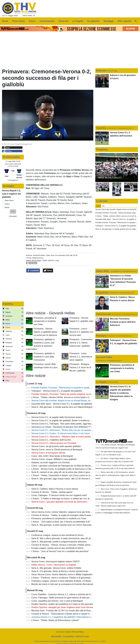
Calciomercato (104, 314)
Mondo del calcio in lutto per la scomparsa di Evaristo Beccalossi (62, 584)
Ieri (103, 206)
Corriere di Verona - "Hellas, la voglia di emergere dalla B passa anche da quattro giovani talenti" (77, 515)
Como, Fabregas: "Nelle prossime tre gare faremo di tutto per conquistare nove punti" (72, 598)
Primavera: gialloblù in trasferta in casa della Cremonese (44, 357)
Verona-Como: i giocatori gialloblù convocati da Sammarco (59, 502)
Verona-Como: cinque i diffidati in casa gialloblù (54, 459)
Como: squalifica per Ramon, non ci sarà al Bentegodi (57, 601)
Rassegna (101, 336)
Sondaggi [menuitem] (109, 21)
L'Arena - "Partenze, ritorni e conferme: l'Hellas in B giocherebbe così (64, 578)
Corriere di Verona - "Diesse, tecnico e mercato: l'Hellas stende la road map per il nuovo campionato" (79, 545)
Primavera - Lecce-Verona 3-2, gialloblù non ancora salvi (81, 332)
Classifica (8, 304)
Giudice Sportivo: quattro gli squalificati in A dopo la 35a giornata (62, 604)
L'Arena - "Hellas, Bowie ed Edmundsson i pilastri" (55, 620)
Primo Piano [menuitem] (19, 21)
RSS (87, 637)
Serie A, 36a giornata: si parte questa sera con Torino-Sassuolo (62, 525)
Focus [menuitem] (32, 21)
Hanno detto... (103, 271)
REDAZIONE (56, 637)
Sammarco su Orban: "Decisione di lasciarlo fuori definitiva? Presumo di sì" (67, 427)
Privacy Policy (78, 632)
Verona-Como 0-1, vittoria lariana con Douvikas (54, 443)
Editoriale (101, 71)
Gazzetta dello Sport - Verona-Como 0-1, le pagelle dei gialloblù (62, 404)
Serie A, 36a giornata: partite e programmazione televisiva (59, 542)
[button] (13, 212)
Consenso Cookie (63, 632)
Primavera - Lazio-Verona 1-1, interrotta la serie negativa (81, 357)
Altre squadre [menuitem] (125, 21)
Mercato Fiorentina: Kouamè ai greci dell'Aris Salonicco (123, 322)
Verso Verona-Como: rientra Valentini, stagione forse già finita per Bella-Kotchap (70, 512)
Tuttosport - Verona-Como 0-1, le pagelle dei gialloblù (57, 391)
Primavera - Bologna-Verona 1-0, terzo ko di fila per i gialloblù (80, 367)
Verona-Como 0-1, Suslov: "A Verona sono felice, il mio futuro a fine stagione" (68, 433)
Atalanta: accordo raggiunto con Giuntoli (50, 462)
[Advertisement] (60, 292)
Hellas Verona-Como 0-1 (110, 178)
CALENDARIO (68, 637)
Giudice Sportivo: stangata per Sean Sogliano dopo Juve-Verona (62, 607)
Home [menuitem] (5, 21)
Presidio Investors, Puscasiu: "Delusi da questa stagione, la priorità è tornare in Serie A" (73, 394)
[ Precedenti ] (13, 180)
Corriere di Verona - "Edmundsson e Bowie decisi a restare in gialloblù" (65, 614)
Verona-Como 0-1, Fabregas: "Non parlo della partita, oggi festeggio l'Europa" (68, 424)
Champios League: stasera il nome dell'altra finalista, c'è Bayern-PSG (65, 581)
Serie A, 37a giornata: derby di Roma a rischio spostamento (60, 571)
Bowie (7, 207)
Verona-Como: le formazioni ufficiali (48, 453)
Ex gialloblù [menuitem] (93, 21)
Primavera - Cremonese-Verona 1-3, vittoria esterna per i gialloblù (81, 343)
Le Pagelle (101, 382)
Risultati (13, 216)
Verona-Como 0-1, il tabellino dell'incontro (51, 440)
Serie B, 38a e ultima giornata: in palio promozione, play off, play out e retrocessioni (71, 538)
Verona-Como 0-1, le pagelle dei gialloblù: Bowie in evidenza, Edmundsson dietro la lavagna (75, 420)
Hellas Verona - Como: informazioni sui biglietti (54, 565)
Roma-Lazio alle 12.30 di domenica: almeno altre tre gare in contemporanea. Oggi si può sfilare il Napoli (115, 475)
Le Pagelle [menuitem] (78, 21)
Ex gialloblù (102, 293)
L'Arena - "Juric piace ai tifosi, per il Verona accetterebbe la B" (61, 522)
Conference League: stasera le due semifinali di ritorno (57, 535)
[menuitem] (136, 21)
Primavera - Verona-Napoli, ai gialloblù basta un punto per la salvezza (45, 332)
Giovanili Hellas (39, 255)
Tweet (48, 271)
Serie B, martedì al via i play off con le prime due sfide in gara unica (64, 472)
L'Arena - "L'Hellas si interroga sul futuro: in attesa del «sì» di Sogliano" (65, 499)
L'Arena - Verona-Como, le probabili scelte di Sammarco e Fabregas (64, 469)
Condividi (33, 271)
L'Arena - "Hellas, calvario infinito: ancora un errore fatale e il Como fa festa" (68, 397)
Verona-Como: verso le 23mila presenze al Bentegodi (57, 450)
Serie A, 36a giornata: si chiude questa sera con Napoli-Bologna (62, 407)
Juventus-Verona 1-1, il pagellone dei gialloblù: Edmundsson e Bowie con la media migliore (75, 617)
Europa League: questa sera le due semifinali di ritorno (57, 548)
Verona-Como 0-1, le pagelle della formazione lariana (57, 417)
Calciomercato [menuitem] (47, 21)
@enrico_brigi (54, 260)
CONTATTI (80, 637)
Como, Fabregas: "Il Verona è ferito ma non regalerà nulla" (59, 495)
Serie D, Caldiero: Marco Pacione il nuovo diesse (55, 489)
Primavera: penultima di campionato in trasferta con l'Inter (45, 321)
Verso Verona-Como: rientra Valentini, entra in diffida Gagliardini (62, 574)
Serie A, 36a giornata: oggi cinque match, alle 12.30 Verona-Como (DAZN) (67, 479)
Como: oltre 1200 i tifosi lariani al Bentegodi (52, 456)
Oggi (98, 206)
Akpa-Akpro (9, 200)
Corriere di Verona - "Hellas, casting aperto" (52, 492)
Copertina (101, 128)
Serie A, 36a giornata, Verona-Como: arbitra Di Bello (56, 568)
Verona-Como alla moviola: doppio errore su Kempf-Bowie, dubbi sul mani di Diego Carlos (74, 401)
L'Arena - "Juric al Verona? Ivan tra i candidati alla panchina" (60, 551)
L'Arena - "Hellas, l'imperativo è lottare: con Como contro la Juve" (62, 475)
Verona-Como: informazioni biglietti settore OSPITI (55, 562)
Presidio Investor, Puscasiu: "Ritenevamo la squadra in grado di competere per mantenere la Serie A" (80, 388)
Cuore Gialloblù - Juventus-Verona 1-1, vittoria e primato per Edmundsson (67, 594)
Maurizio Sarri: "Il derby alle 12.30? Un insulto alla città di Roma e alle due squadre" (71, 611)
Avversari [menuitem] (63, 21)
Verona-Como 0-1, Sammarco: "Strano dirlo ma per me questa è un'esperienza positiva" (73, 430)
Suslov (7, 204)
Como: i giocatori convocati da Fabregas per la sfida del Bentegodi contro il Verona (71, 466)
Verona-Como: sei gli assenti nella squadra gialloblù (56, 446)
